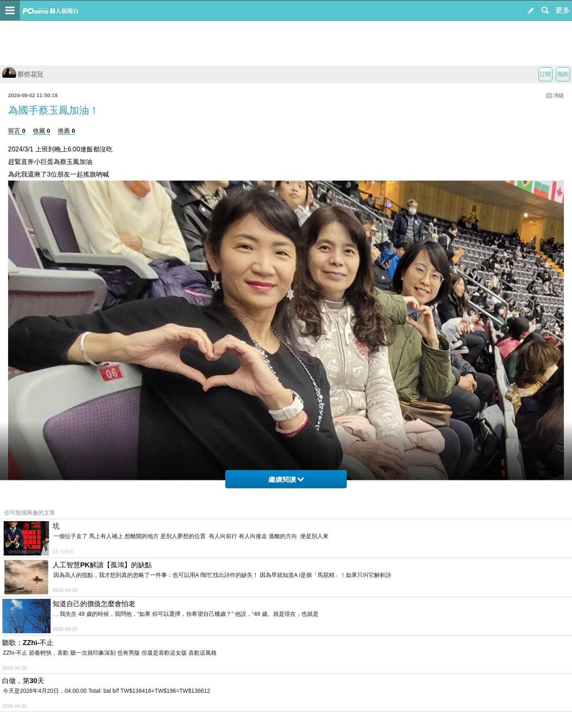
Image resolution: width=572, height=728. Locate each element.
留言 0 (17, 131)
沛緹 (559, 95)
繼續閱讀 (286, 480)
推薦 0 (67, 131)
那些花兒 (23, 74)
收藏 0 (42, 131)
